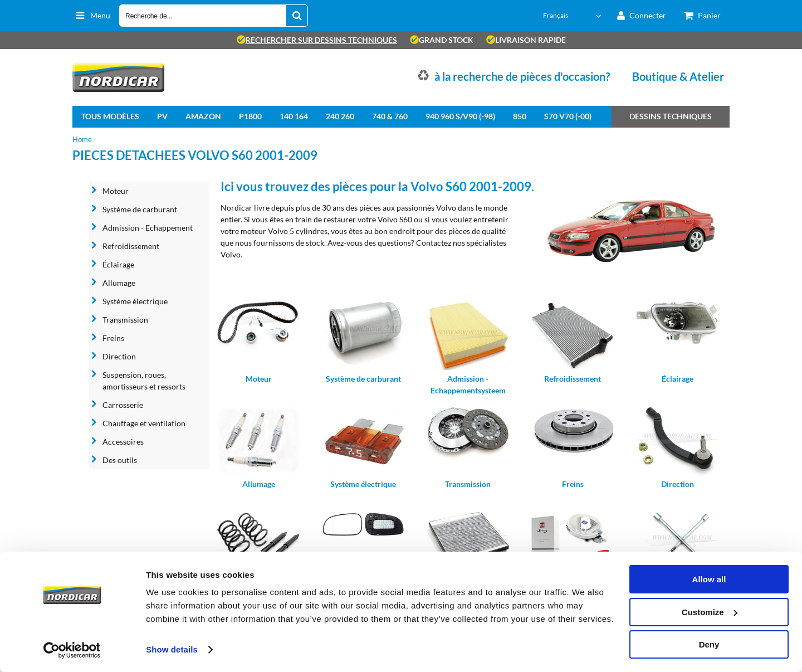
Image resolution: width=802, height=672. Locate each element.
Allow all (709, 579)
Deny (709, 644)
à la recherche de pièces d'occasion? (522, 76)
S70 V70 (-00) (568, 116)
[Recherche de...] (297, 16)
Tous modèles (110, 116)
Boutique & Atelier (678, 76)
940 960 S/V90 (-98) (460, 116)
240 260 (340, 116)
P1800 (250, 116)
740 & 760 (390, 116)
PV (162, 116)
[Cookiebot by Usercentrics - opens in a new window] (72, 650)
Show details (172, 649)
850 (520, 116)
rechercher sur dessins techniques (317, 40)
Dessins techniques (671, 116)
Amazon (203, 116)
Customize (710, 612)
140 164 (294, 116)
